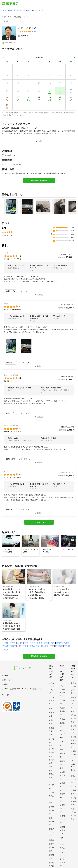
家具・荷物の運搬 (51, 774)
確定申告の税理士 (51, 847)
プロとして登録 (73, 779)
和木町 (44, 646)
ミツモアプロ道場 (73, 801)
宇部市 (13, 643)
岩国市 (47, 643)
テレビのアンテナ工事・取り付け (51, 745)
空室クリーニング (51, 832)
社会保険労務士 (62, 711)
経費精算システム (62, 786)
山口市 (20, 643)
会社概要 (5, 675)
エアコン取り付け (51, 701)
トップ (5, 10)
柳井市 (66, 643)
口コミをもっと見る (39, 522)
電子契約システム (62, 797)
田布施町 (59, 646)
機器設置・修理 (14, 10)
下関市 (6, 643)
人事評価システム (62, 808)
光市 (53, 643)
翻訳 (62, 749)
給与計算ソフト (62, 775)
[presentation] (7, 22)
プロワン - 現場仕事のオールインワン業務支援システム (23, 689)
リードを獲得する (73, 790)
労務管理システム (62, 819)
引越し (51, 708)
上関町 (51, 646)
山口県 (23, 10)
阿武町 (6, 650)
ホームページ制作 (62, 734)
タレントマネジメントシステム (62, 859)
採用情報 (5, 684)
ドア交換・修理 (51, 810)
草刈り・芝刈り (51, 785)
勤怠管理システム (62, 765)
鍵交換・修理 (51, 821)
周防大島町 (35, 646)
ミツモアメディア (73, 729)
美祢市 (6, 646)
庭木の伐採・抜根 (51, 731)
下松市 (40, 643)
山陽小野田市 (23, 646)
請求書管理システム (62, 830)
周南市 (29, 10)
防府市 (32, 643)
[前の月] (4, 58)
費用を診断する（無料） (39, 181)
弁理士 (62, 719)
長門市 (59, 643)
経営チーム (6, 680)
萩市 (26, 643)
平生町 (67, 646)
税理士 (51, 840)
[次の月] (74, 58)
